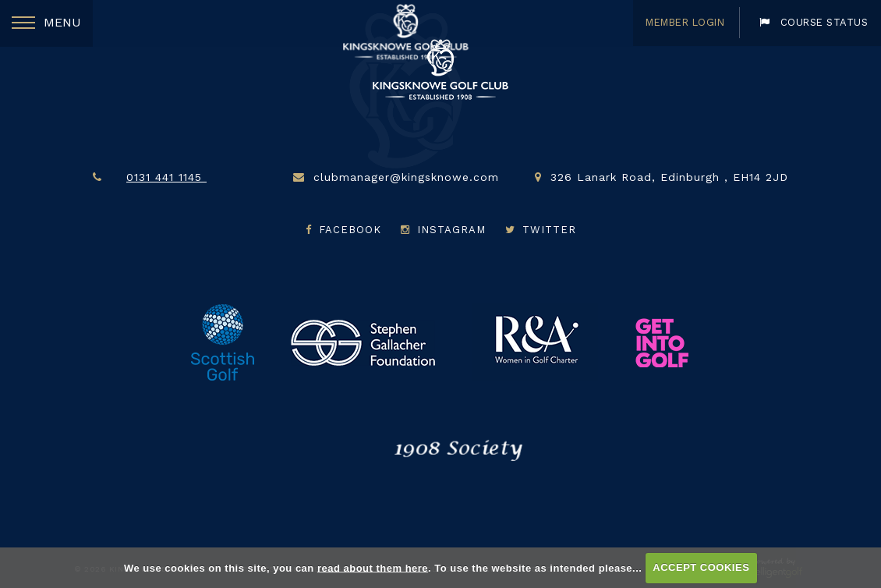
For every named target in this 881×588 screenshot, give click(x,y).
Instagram (445, 230)
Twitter (541, 230)
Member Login (678, 22)
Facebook (345, 230)
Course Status (812, 22)
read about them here (373, 567)
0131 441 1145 (184, 177)
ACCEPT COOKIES (701, 567)
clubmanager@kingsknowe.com (406, 177)
